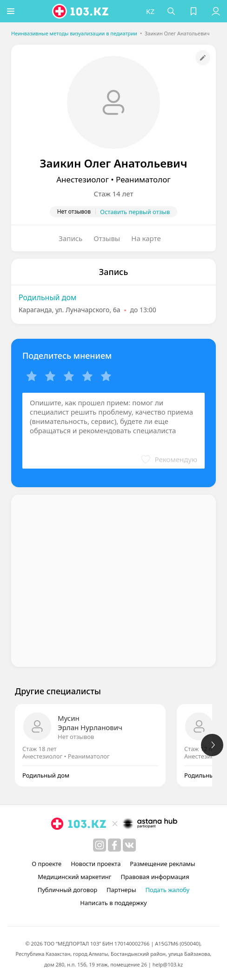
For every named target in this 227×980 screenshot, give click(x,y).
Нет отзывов (76, 737)
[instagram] (100, 845)
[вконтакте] (129, 845)
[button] (12, 11)
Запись (70, 238)
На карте (146, 238)
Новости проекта (96, 864)
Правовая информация (155, 877)
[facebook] (114, 845)
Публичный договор (67, 890)
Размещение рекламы (162, 864)
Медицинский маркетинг (74, 877)
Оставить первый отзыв (135, 212)
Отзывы (107, 238)
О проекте (47, 864)
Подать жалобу (168, 890)
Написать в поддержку (113, 903)
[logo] (82, 11)
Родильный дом (47, 297)
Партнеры (121, 890)
